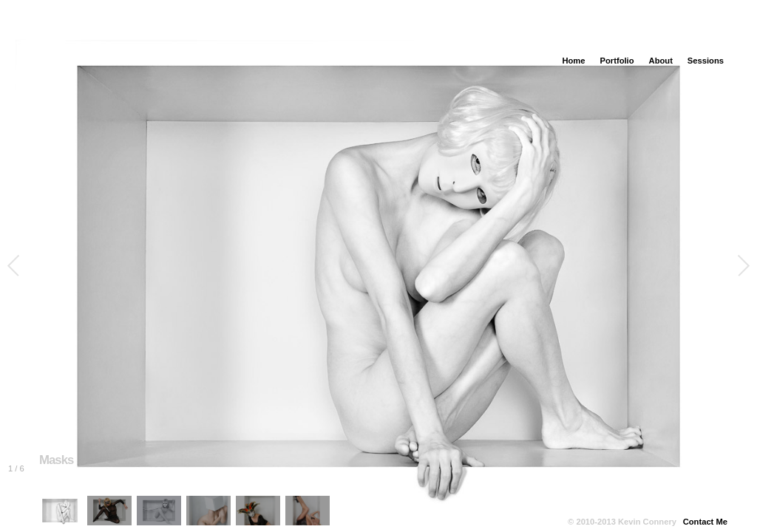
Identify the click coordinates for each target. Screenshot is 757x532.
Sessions (706, 61)
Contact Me (705, 522)
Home (573, 61)
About (661, 61)
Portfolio (617, 61)
